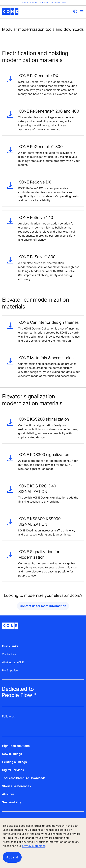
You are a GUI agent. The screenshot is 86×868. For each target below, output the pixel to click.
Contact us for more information (43, 606)
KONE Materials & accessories (46, 358)
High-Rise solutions (16, 746)
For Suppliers (10, 670)
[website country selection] (75, 11)
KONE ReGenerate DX (38, 76)
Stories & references (16, 786)
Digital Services (13, 770)
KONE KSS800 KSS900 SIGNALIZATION (39, 521)
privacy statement (33, 846)
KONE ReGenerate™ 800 (40, 147)
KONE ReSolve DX (35, 182)
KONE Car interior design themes (49, 322)
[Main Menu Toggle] (82, 12)
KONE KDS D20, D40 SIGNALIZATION (37, 489)
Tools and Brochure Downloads (24, 778)
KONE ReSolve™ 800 (37, 257)
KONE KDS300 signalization (44, 454)
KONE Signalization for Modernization (39, 554)
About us (8, 794)
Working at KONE (13, 662)
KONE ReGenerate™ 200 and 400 (49, 111)
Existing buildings (14, 762)
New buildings (12, 754)
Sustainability (12, 802)
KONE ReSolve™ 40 (36, 217)
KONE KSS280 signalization (44, 419)
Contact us (9, 654)
